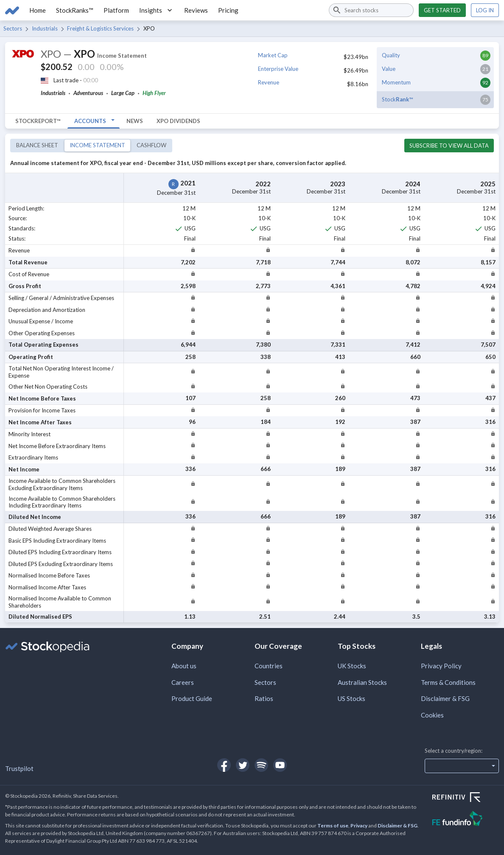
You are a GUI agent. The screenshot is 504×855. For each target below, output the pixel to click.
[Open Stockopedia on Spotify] (261, 765)
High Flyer (154, 93)
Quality (391, 55)
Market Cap (273, 55)
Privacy (359, 826)
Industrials (45, 28)
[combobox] (371, 10)
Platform (116, 10)
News (135, 121)
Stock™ (397, 99)
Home (38, 10)
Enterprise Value (278, 69)
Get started (442, 10)
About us (184, 666)
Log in (485, 10)
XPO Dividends (178, 121)
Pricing (228, 10)
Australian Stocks (362, 682)
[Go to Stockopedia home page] (12, 10)
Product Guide (192, 698)
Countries (269, 666)
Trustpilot (19, 768)
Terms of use (333, 826)
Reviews (196, 10)
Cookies (432, 715)
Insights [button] (157, 10)
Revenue (269, 82)
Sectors (13, 28)
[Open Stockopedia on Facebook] (224, 765)
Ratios (264, 698)
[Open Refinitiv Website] (466, 798)
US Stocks (351, 698)
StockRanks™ (75, 10)
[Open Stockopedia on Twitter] (243, 765)
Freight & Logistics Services (100, 28)
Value (389, 69)
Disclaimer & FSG (445, 698)
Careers (183, 682)
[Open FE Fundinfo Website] (466, 820)
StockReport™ (38, 121)
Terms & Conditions (448, 682)
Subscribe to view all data (449, 146)
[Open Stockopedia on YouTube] (280, 765)
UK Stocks (352, 666)
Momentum (396, 82)
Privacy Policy (441, 666)
